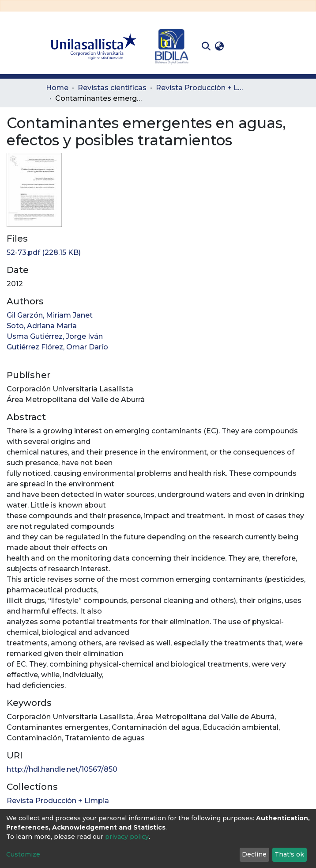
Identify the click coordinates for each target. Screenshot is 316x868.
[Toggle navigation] (264, 46)
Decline (254, 854)
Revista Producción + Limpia (200, 88)
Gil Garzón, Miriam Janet (50, 315)
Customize (23, 854)
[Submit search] (206, 46)
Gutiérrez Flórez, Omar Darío (57, 347)
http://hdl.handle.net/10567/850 (62, 769)
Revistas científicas (112, 88)
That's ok (289, 854)
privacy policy (127, 837)
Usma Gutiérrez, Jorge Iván (55, 336)
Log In (240, 46)
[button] (219, 46)
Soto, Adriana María (42, 326)
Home (57, 88)
